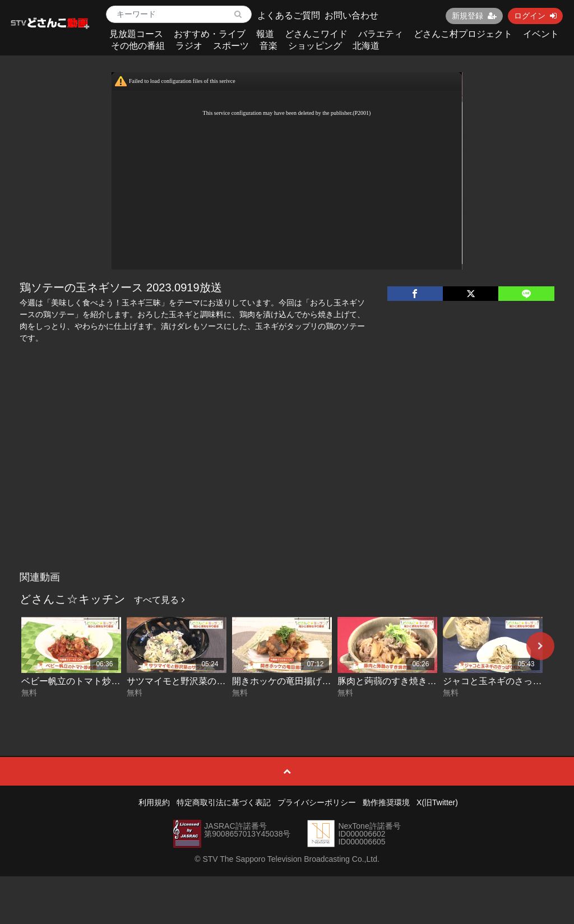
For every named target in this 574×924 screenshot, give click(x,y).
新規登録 (474, 16)
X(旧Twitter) (437, 802)
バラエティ (381, 34)
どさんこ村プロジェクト (463, 34)
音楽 (269, 46)
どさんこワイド (316, 34)
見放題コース (136, 34)
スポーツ (231, 46)
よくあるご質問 (289, 15)
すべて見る (159, 600)
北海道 (366, 46)
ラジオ (189, 46)
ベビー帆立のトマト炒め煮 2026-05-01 (99, 681)
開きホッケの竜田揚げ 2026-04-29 (301, 681)
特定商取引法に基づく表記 (224, 802)
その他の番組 (138, 46)
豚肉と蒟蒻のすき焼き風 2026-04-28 (411, 681)
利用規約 (154, 802)
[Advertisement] (287, 482)
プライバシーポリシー (317, 802)
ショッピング (315, 46)
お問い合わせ (351, 15)
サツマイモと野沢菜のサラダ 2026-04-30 (209, 681)
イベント (541, 34)
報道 (265, 34)
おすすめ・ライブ (210, 34)
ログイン (535, 16)
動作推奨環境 (386, 802)
